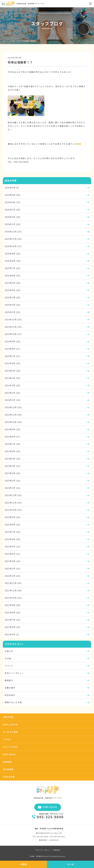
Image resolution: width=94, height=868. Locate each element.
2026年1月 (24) (12, 224)
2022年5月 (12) (12, 547)
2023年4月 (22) (12, 466)
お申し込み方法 (10, 725)
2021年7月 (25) (12, 620)
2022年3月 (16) (12, 561)
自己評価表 (8, 769)
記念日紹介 (10, 695)
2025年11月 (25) (13, 239)
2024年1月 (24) (12, 400)
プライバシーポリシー (43, 850)
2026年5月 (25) (12, 195)
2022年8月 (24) (12, 525)
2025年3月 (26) (12, 298)
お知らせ (9, 651)
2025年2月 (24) (12, 305)
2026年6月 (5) (12, 188)
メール (71, 864)
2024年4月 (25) (12, 378)
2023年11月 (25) (13, 415)
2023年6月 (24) (12, 451)
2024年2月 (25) (12, 393)
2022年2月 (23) (12, 569)
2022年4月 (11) (12, 554)
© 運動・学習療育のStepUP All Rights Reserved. (48, 856)
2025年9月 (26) (12, 254)
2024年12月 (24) (13, 320)
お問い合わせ (9, 754)
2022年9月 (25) (12, 517)
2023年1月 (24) (12, 488)
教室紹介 (9, 680)
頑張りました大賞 (13, 702)
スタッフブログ (10, 747)
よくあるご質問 (10, 732)
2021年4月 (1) (12, 635)
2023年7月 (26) (12, 444)
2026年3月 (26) (12, 210)
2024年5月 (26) (12, 371)
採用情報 (7, 762)
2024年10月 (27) (13, 334)
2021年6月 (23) (12, 627)
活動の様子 (10, 688)
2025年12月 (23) (13, 232)
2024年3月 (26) (12, 385)
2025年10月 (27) (13, 246)
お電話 (24, 864)
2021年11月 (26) (13, 591)
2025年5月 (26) (12, 283)
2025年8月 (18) (12, 261)
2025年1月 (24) (12, 312)
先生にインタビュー (14, 673)
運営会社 (57, 850)
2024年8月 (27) (12, 349)
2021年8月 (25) (12, 613)
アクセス (7, 740)
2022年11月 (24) (13, 503)
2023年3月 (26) (12, 473)
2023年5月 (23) (12, 459)
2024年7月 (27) (12, 356)
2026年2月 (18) (12, 217)
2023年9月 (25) (12, 429)
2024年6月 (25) (12, 363)
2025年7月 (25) (12, 268)
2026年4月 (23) (12, 202)
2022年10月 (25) (13, 510)
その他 (8, 659)
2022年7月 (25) (12, 532)
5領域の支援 (9, 777)
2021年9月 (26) (12, 605)
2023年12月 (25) (13, 407)
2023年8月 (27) (12, 437)
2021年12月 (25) (13, 583)
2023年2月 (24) (12, 481)
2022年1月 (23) (12, 576)
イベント (9, 666)
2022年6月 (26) (12, 539)
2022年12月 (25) (13, 495)
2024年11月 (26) (13, 327)
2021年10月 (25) (13, 598)
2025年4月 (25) (12, 290)
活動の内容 (8, 717)
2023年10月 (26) (13, 422)
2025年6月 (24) (12, 276)
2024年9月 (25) (12, 342)
